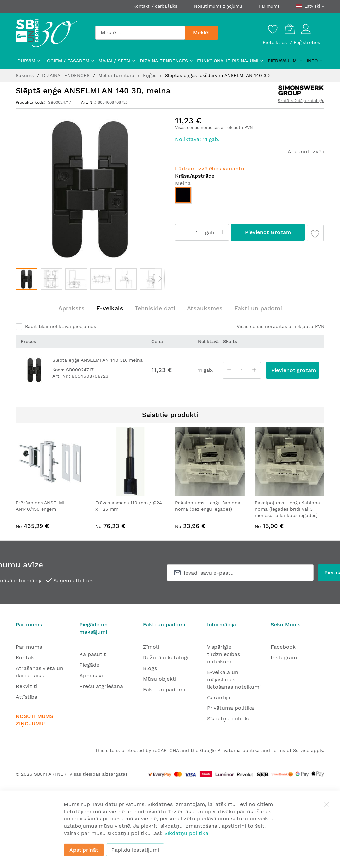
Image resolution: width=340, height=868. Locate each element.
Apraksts (72, 308)
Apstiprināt (84, 850)
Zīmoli (151, 647)
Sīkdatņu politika (229, 719)
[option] (183, 195)
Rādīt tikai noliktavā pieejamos (60, 326)
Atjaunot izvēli (306, 151)
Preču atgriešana (101, 686)
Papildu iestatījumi (135, 850)
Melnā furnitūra (117, 75)
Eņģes (151, 75)
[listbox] (250, 197)
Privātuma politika (230, 708)
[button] (51, 279)
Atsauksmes (205, 308)
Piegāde (89, 665)
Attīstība (26, 697)
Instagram (284, 657)
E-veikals (110, 308)
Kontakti (27, 657)
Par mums (269, 6)
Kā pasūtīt (93, 654)
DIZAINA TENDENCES (67, 75)
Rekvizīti (26, 686)
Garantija (219, 697)
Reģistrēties (307, 42)
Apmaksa (91, 675)
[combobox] (140, 33)
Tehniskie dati (155, 308)
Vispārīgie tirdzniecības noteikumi (223, 654)
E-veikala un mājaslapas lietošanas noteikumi (234, 679)
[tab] (72, 308)
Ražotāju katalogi (166, 657)
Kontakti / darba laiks (155, 6)
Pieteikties (275, 42)
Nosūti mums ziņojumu (218, 6)
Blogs (150, 668)
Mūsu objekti (160, 679)
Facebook (283, 647)
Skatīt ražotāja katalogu (301, 101)
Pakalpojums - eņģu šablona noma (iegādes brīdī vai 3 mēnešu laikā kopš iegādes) (287, 509)
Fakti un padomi (258, 308)
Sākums (25, 75)
